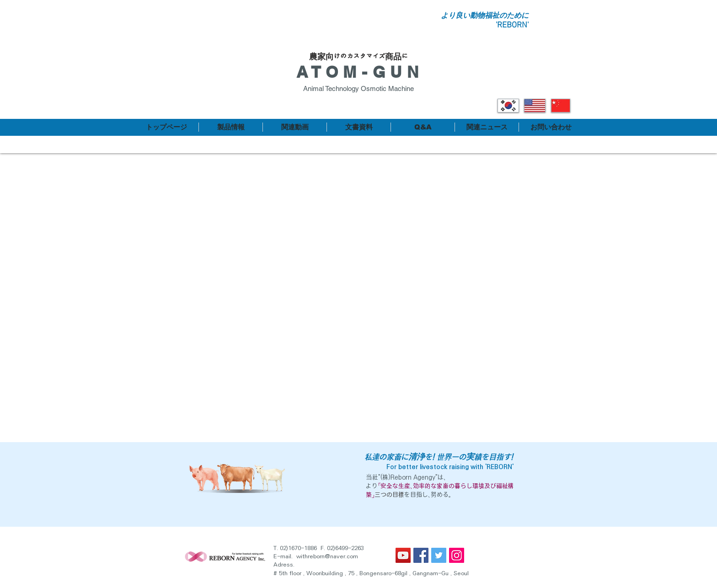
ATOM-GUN (360, 72)
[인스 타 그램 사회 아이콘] (457, 555)
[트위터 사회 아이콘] (439, 555)
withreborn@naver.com (327, 556)
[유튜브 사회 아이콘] (403, 555)
